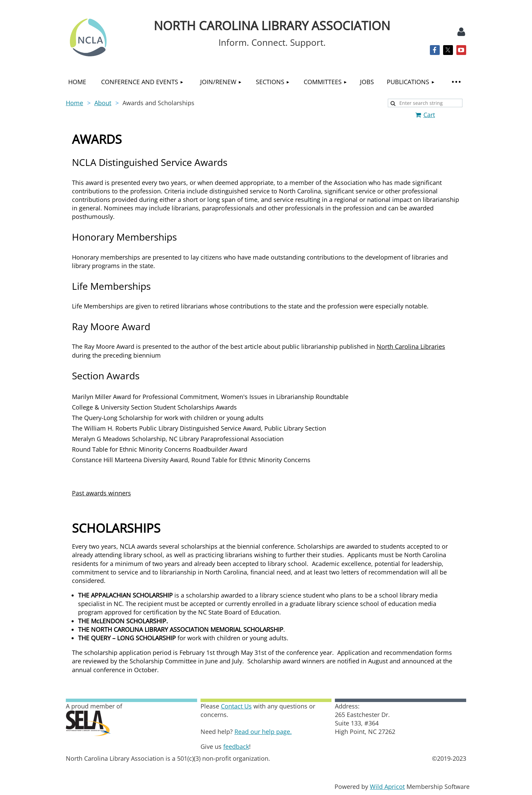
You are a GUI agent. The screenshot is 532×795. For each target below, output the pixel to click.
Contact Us (236, 706)
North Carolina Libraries (411, 346)
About (103, 103)
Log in (461, 32)
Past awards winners (101, 493)
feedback (236, 746)
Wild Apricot (387, 787)
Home (74, 103)
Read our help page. (263, 732)
